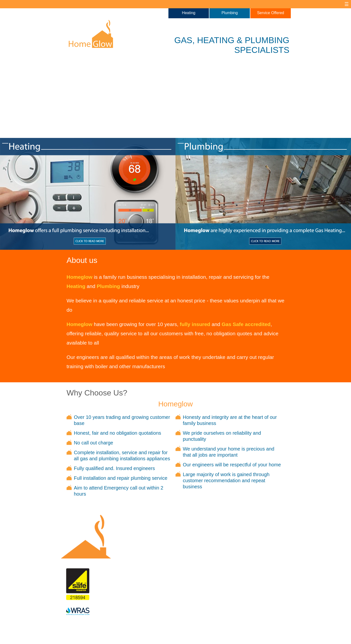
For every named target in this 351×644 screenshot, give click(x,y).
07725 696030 (208, 581)
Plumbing (230, 13)
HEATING (216, 40)
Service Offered (271, 13)
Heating (189, 13)
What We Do (163, 567)
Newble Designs (121, 638)
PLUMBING (267, 40)
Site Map (135, 635)
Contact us (208, 567)
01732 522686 (208, 590)
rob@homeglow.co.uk (208, 600)
